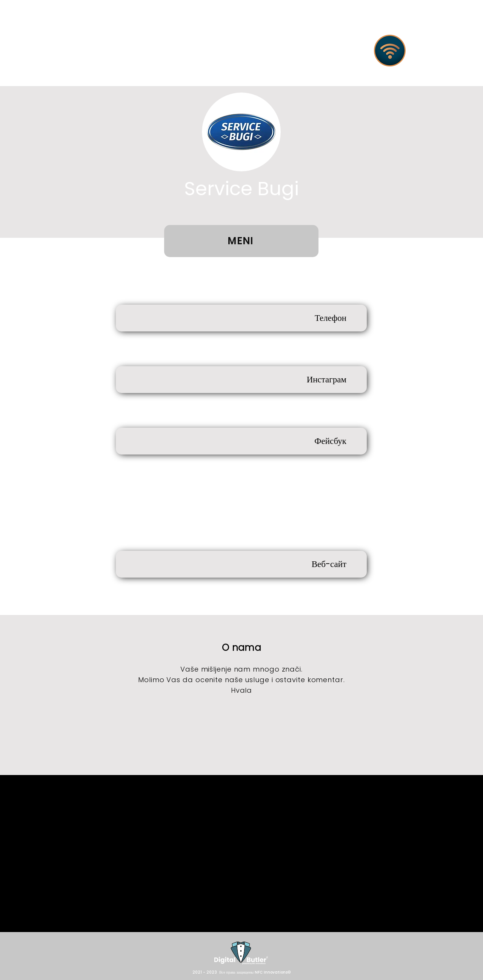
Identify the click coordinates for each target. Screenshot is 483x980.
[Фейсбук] (241, 441)
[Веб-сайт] (241, 564)
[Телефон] (241, 318)
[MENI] (241, 241)
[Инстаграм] (241, 380)
